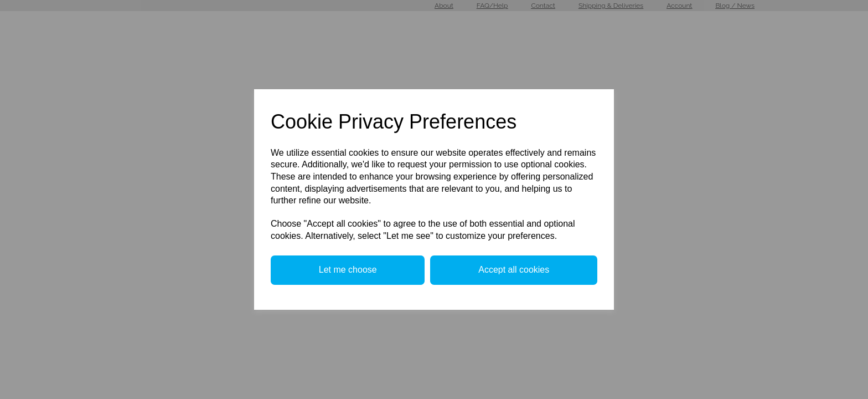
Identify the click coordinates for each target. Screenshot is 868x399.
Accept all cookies (514, 270)
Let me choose (348, 270)
